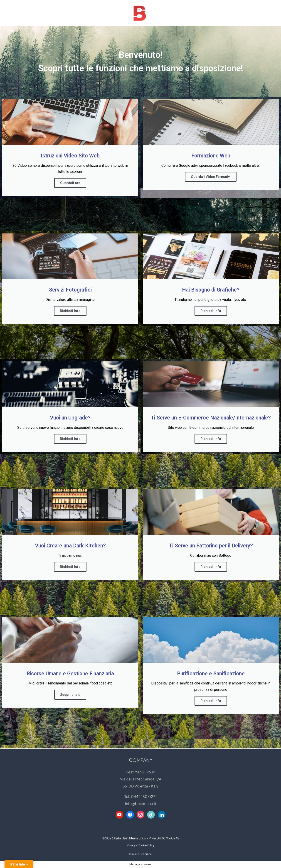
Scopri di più (70, 694)
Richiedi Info (70, 311)
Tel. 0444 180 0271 (140, 804)
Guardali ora (70, 183)
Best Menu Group (140, 779)
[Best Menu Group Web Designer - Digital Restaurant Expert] (140, 13)
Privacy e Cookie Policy (141, 852)
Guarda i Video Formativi (211, 177)
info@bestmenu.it (141, 811)
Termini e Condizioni (141, 861)
